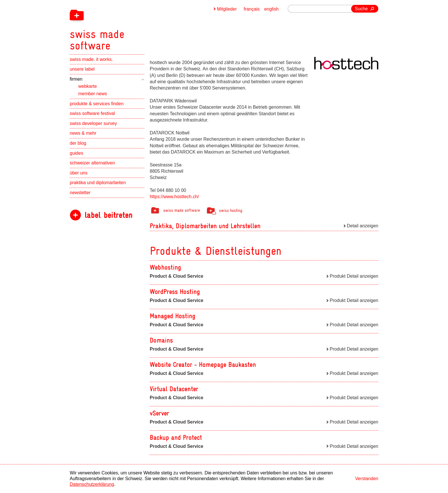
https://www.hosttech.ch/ (174, 197)
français (252, 9)
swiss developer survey (93, 123)
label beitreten (108, 215)
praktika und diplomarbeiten (98, 183)
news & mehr (83, 133)
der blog (78, 143)
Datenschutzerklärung (92, 484)
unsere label (82, 69)
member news (93, 94)
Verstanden (367, 479)
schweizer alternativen (92, 163)
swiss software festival (92, 114)
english (272, 9)
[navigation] (127, 26)
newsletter (80, 193)
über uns (79, 173)
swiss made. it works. (91, 59)
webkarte (88, 87)
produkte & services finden (97, 104)
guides (76, 153)
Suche (361, 9)
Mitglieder (227, 9)
